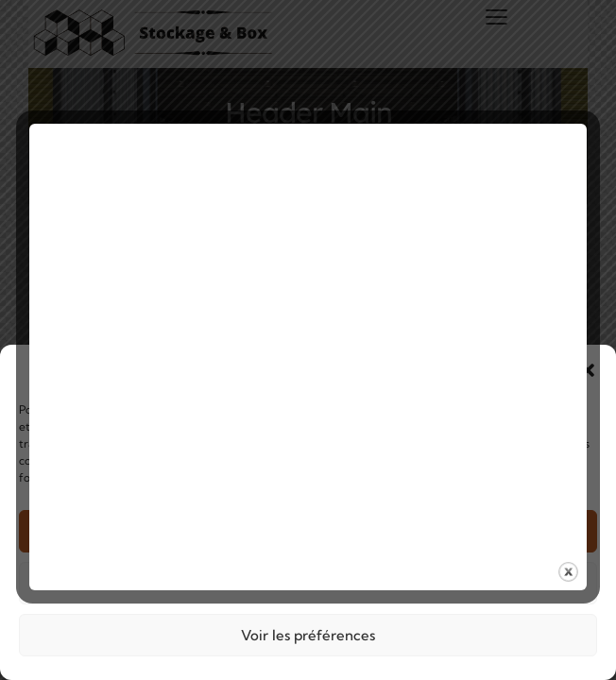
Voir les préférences (308, 635)
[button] (588, 370)
